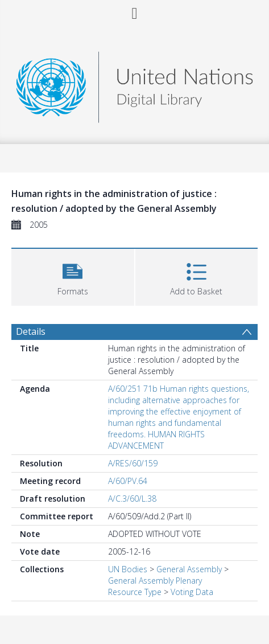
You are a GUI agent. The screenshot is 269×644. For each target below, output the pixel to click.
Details (31, 331)
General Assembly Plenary (155, 581)
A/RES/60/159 (133, 463)
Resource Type (135, 592)
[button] (73, 276)
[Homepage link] (134, 84)
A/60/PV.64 (128, 481)
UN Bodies (128, 569)
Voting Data (192, 592)
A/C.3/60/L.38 (132, 499)
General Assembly (189, 569)
